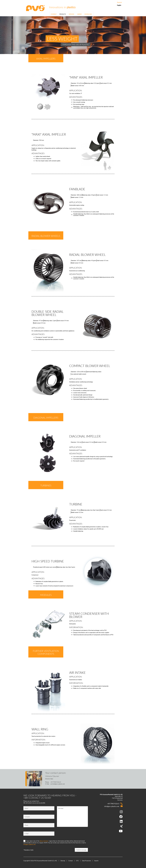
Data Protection (86, 861)
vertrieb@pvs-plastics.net (58, 784)
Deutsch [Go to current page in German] (119, 2)
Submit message (81, 850)
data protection (44, 841)
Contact (71, 861)
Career (79, 14)
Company (54, 14)
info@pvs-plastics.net (29, 844)
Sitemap (63, 861)
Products (63, 14)
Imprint (96, 861)
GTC (77, 861)
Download (88, 14)
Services (71, 14)
